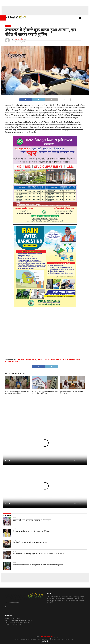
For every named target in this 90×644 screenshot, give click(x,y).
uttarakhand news (12, 361)
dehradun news (23, 360)
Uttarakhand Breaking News (48, 360)
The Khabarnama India (47, 637)
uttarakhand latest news (70, 360)
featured (33, 360)
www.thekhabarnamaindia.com (22, 620)
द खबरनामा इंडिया (19, 39)
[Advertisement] (45, 11)
